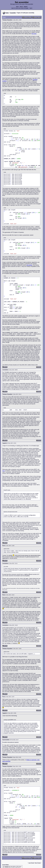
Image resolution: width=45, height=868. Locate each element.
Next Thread (38, 863)
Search (21, 7)
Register (26, 7)
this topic (34, 34)
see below (29, 265)
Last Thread (31, 863)
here (4, 471)
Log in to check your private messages (20, 8)
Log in (31, 8)
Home (17, 7)
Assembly (13, 13)
